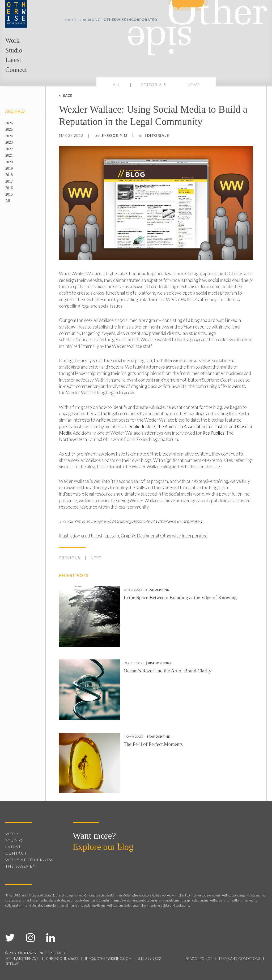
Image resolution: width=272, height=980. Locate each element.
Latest (13, 60)
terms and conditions (239, 959)
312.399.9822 (150, 959)
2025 (9, 129)
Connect (16, 70)
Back (67, 95)
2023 (9, 142)
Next (96, 558)
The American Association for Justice (192, 426)
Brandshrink (158, 590)
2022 (9, 149)
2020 (9, 162)
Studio (14, 50)
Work (12, 40)
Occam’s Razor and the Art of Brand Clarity (168, 671)
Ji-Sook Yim (114, 135)
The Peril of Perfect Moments (153, 744)
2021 (9, 155)
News (194, 85)
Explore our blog (103, 847)
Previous (70, 558)
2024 (9, 136)
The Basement (22, 866)
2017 (9, 181)
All (116, 85)
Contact (16, 853)
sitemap (12, 964)
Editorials (154, 85)
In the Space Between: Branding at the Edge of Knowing (180, 598)
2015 (9, 194)
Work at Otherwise (30, 860)
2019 (9, 168)
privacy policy (199, 959)
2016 (9, 188)
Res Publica (214, 433)
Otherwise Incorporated (179, 521)
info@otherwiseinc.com (108, 959)
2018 (9, 175)
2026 (9, 123)
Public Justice (142, 426)
